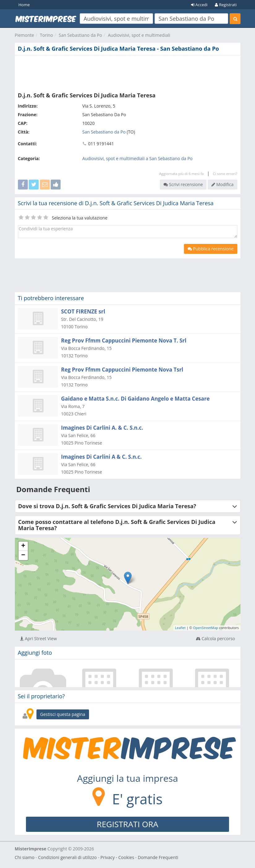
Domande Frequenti (158, 857)
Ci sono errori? (225, 174)
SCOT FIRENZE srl (83, 311)
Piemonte (25, 35)
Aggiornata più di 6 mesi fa (181, 174)
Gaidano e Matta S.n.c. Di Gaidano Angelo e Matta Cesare (136, 399)
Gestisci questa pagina (63, 714)
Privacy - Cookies (117, 857)
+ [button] (23, 546)
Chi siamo (25, 857)
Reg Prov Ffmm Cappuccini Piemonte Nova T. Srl (124, 340)
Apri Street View (38, 638)
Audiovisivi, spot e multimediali (139, 35)
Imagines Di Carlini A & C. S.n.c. (102, 457)
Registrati (226, 5)
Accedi (199, 5)
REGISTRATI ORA (127, 824)
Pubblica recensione (211, 249)
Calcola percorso (216, 638)
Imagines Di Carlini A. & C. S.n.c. (102, 428)
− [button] (23, 555)
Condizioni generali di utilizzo (67, 857)
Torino (46, 35)
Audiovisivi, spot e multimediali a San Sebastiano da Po (137, 158)
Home (24, 5)
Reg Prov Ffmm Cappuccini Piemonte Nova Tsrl (122, 370)
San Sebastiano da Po (80, 35)
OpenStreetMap (206, 628)
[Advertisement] (128, 72)
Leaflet (180, 628)
